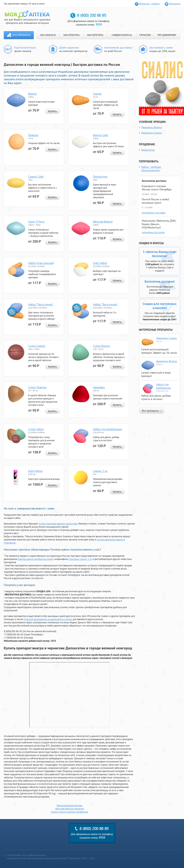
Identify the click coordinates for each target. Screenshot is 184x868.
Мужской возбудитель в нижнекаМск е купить (48, 619)
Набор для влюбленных (108, 429)
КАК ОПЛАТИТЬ (72, 35)
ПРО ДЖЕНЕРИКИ (167, 35)
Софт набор (100, 263)
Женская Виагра (103, 222)
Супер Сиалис (37, 346)
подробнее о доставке (154, 213)
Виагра (32, 94)
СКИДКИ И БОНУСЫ (122, 35)
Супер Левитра (37, 387)
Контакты (175, 4)
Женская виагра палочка (69, 805)
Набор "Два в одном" (41, 304)
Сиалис (97, 94)
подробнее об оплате (153, 232)
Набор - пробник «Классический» (151, 169)
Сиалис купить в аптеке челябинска (69, 812)
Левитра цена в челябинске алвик (35, 559)
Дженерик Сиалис (152, 133)
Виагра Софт (101, 135)
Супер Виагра (101, 346)
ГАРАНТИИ (145, 35)
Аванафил (99, 387)
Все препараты (22, 35)
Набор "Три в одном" (105, 304)
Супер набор (36, 429)
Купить (52, 111)
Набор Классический (41, 263)
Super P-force (36, 222)
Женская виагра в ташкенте (70, 809)
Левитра (33, 135)
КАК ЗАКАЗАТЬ (48, 35)
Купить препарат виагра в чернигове (58, 524)
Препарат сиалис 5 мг (81, 559)
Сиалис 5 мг (100, 471)
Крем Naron (35, 471)
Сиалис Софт (36, 177)
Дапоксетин (100, 177)
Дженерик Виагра (152, 127)
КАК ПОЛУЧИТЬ (95, 35)
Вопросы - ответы (149, 4)
